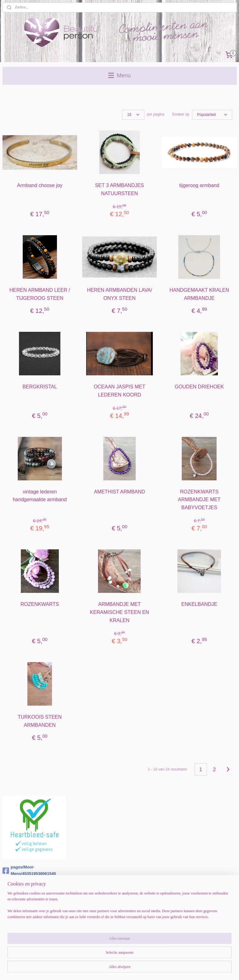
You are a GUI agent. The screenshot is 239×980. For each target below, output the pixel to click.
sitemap (102, 969)
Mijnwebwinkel (182, 969)
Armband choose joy (40, 185)
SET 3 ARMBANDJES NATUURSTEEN (119, 189)
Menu (119, 76)
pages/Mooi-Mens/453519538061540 (29, 870)
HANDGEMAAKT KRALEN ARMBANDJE (199, 294)
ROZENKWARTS (40, 604)
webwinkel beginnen (134, 969)
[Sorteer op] (212, 115)
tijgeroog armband (199, 185)
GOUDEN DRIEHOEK (199, 387)
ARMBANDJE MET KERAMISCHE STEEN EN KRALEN (119, 612)
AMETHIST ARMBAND (119, 492)
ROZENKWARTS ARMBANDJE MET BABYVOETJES (199, 500)
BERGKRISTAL (40, 387)
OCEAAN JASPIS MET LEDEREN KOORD (119, 391)
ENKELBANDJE (199, 604)
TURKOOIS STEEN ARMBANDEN (40, 721)
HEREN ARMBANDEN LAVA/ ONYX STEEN (119, 294)
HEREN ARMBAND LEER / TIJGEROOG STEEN (40, 294)
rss (113, 969)
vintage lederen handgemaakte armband (40, 496)
